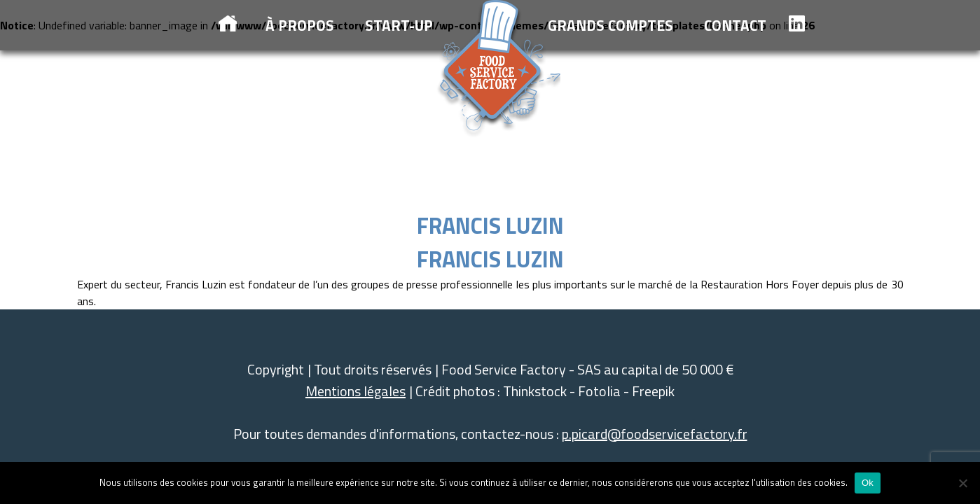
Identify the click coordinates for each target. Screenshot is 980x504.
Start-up (399, 25)
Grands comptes (610, 25)
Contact (735, 25)
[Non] (962, 483)
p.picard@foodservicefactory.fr (655, 434)
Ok (868, 483)
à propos (300, 25)
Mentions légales (356, 391)
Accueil (228, 23)
